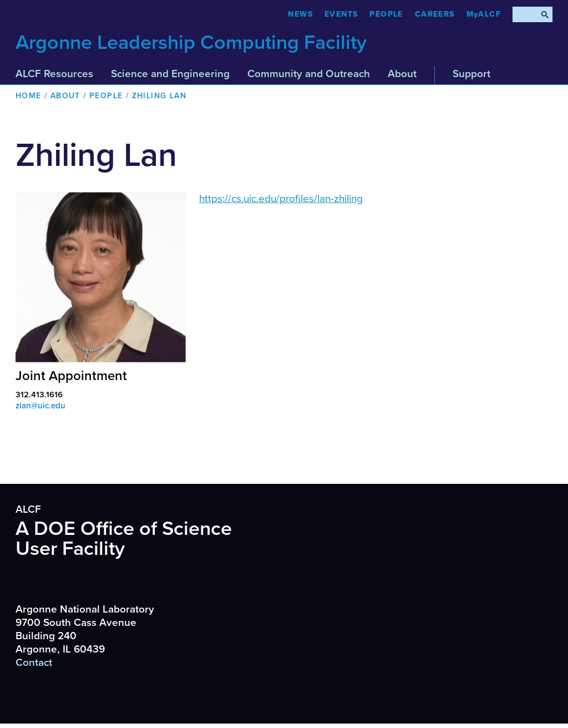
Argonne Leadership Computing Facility (191, 42)
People (386, 14)
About (402, 74)
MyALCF (484, 14)
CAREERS (435, 14)
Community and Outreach (309, 74)
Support (471, 74)
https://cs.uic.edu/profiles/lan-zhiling (281, 199)
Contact (34, 663)
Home (29, 96)
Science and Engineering (170, 74)
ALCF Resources (54, 74)
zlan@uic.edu (40, 406)
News (300, 14)
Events (341, 14)
